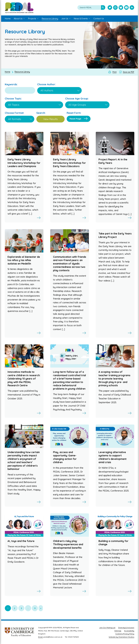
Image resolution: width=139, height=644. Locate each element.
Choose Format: (14, 113)
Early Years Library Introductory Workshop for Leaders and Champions (24, 163)
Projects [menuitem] (32, 19)
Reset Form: (74, 113)
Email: (41, 637)
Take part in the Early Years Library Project (115, 235)
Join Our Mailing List (107, 628)
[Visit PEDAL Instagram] (115, 8)
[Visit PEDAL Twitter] (110, 8)
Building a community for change (113, 543)
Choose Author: (46, 84)
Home (8, 72)
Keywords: (11, 84)
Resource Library (22, 72)
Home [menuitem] (8, 19)
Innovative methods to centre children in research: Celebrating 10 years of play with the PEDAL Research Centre (24, 379)
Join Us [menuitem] (65, 19)
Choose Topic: (13, 99)
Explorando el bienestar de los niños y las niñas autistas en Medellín (24, 260)
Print (115, 72)
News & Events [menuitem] (81, 19)
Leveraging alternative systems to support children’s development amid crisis (112, 457)
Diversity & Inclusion (126, 628)
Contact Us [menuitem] (99, 19)
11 (35, 608)
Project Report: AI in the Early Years (113, 161)
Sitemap (118, 631)
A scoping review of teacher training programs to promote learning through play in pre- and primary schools (114, 379)
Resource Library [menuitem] (50, 19)
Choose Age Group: (77, 99)
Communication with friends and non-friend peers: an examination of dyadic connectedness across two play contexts (70, 264)
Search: (41, 113)
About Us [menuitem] (18, 19)
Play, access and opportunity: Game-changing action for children (65, 457)
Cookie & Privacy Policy (125, 634)
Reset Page (75, 119)
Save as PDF (129, 72)
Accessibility (129, 631)
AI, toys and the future (21, 541)
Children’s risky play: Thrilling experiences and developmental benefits (68, 544)
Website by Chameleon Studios (121, 637)
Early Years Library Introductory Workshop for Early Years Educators (69, 163)
